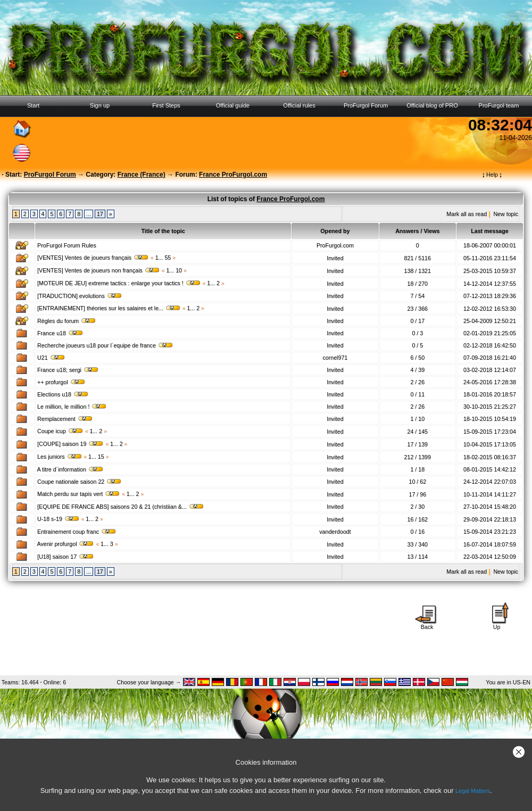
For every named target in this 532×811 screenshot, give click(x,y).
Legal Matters (473, 791)
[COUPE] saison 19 (70, 444)
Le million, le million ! (72, 407)
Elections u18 (63, 394)
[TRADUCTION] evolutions (80, 296)
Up (497, 624)
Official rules (299, 105)
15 (101, 457)
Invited (335, 258)
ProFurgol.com (335, 245)
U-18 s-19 (59, 519)
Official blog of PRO (432, 105)
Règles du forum (67, 321)
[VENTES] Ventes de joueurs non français (99, 270)
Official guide (233, 105)
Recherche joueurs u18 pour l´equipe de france (105, 345)
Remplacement (65, 419)
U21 (51, 358)
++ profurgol (61, 382)
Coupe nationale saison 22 (80, 482)
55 (168, 258)
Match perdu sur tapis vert (79, 494)
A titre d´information (70, 469)
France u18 (60, 333)
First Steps (166, 105)
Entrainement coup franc (77, 532)
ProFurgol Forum (366, 105)
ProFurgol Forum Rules (67, 245)
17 (100, 214)
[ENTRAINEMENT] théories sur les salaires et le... (109, 308)
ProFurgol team (499, 105)
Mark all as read (467, 214)
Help (492, 175)
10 (179, 270)
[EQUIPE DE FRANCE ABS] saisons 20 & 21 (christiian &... (121, 507)
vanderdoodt (335, 532)
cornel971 (335, 358)
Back (427, 624)
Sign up (100, 105)
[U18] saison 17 (66, 557)
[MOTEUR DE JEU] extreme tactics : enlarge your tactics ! (119, 283)
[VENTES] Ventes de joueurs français (93, 258)
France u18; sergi (68, 370)
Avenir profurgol (65, 544)
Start (33, 105)
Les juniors (60, 457)
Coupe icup (60, 431)
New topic (506, 214)
